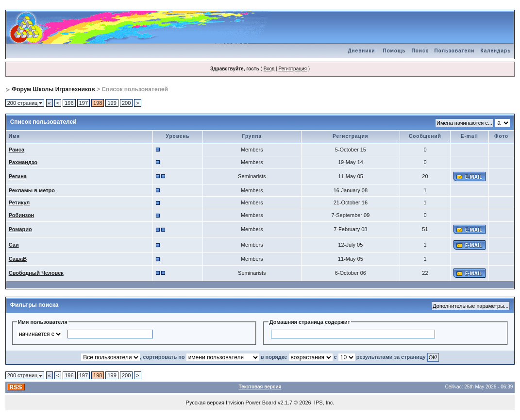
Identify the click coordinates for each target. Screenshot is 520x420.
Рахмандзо (23, 162)
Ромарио (20, 229)
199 (112, 103)
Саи (14, 245)
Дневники (361, 51)
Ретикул (19, 202)
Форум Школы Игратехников (53, 89)
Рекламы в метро (32, 190)
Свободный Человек (36, 273)
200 (126, 103)
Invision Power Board (251, 403)
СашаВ (18, 259)
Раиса (17, 150)
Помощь (394, 51)
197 (84, 103)
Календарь (496, 51)
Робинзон (22, 215)
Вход (269, 69)
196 (69, 103)
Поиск (420, 51)
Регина (18, 176)
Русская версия (205, 403)
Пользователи (455, 51)
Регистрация (292, 69)
